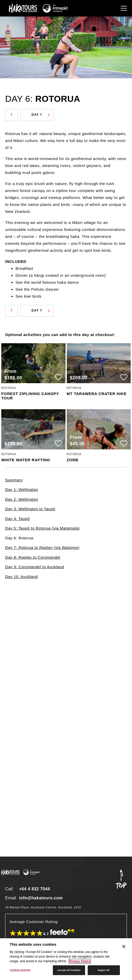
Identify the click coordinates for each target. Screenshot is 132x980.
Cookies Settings (20, 970)
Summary (14, 480)
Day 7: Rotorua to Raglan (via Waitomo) (42, 547)
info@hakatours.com (41, 898)
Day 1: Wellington (22, 489)
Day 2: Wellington (22, 499)
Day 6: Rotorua (19, 538)
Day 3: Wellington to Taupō (30, 509)
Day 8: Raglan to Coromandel (33, 557)
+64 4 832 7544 (35, 889)
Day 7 (41, 115)
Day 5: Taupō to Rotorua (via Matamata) (42, 528)
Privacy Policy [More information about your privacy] (80, 961)
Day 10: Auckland (21, 577)
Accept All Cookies (69, 970)
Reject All (104, 970)
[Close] (124, 947)
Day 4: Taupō (17, 519)
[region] (66, 959)
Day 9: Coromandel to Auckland (35, 567)
